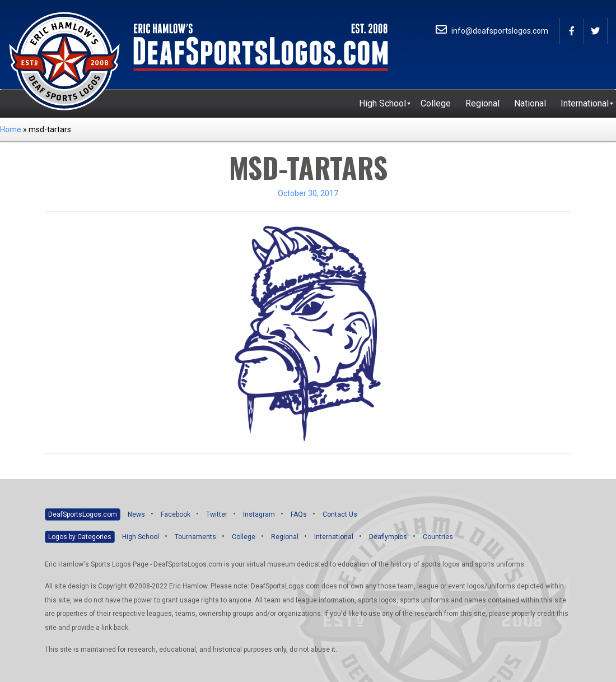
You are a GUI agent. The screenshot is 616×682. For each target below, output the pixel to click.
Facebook (176, 514)
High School (141, 537)
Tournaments (195, 537)
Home (11, 129)
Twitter (217, 514)
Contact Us (340, 514)
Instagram (259, 514)
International (334, 537)
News (136, 514)
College (244, 537)
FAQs (299, 514)
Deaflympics (388, 537)
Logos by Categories (80, 537)
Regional (285, 537)
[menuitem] (382, 104)
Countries (438, 537)
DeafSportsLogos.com (83, 514)
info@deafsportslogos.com (492, 31)
